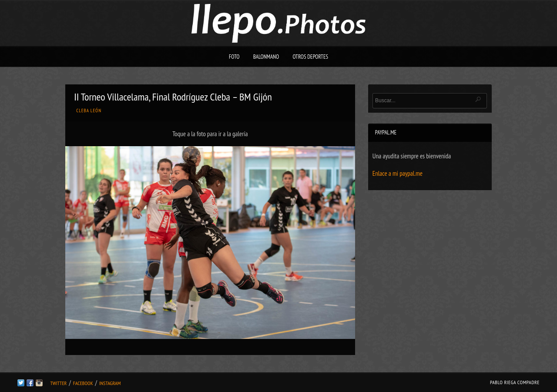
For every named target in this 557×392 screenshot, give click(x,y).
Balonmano (266, 57)
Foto (234, 57)
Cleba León (89, 111)
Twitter (58, 383)
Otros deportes (310, 57)
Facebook (83, 383)
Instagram (110, 383)
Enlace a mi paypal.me (398, 173)
